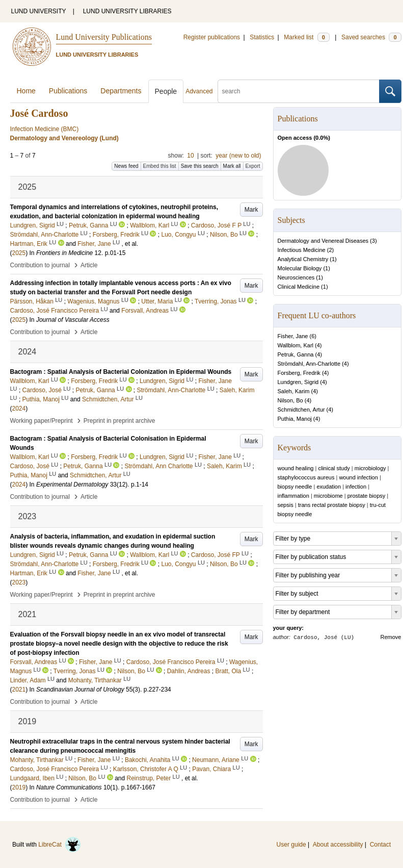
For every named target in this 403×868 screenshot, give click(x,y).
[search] (299, 91)
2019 (19, 787)
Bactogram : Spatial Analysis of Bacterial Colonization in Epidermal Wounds (121, 372)
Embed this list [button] (160, 166)
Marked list (306, 37)
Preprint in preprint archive (119, 421)
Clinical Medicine (299, 287)
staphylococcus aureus (306, 477)
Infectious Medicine (302, 250)
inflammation (293, 496)
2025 (19, 253)
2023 (19, 582)
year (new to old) (238, 156)
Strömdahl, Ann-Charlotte (309, 364)
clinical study (334, 468)
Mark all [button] (232, 166)
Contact (380, 845)
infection (356, 487)
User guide (291, 845)
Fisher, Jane (293, 336)
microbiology (370, 468)
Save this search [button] (200, 166)
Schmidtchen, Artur (301, 410)
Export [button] (253, 166)
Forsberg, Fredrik (299, 373)
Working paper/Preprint (42, 421)
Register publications (212, 37)
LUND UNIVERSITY (39, 11)
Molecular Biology (300, 268)
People (166, 91)
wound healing (296, 468)
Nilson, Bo (290, 400)
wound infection (358, 477)
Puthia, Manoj (295, 419)
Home (26, 91)
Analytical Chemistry (303, 259)
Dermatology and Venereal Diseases (323, 241)
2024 (19, 409)
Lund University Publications (104, 37)
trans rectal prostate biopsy (332, 505)
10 (190, 156)
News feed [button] (126, 166)
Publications (68, 91)
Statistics (262, 37)
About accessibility (338, 845)
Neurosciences (296, 277)
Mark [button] (251, 210)
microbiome (328, 496)
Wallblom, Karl (296, 345)
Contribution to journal (40, 265)
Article (89, 265)
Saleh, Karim (294, 391)
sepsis (286, 505)
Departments (121, 91)
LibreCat (60, 845)
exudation (329, 487)
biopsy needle (295, 487)
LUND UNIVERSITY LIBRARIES (127, 11)
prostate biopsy (367, 496)
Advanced (199, 91)
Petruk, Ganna (296, 354)
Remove (391, 637)
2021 (19, 690)
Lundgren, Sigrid (298, 382)
